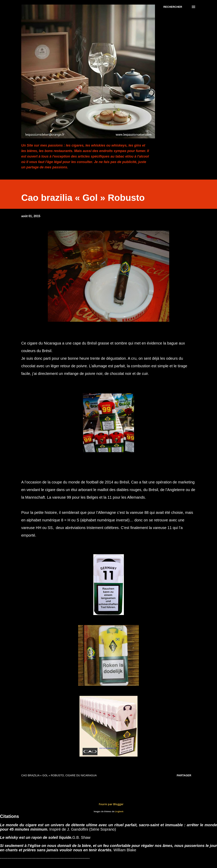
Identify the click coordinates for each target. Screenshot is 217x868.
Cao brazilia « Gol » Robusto (43, 775)
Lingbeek (119, 812)
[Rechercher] (173, 7)
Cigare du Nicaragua (81, 775)
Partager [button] (184, 775)
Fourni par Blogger (108, 804)
